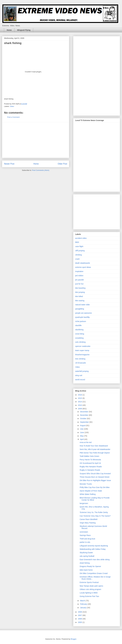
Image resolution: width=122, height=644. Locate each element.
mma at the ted (86, 442)
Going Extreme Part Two (89, 596)
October (83, 419)
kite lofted (79, 296)
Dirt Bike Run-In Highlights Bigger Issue (95, 480)
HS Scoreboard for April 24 (90, 463)
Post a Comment (13, 117)
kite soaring (80, 301)
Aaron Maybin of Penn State (91, 491)
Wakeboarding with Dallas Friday (93, 549)
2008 (80, 612)
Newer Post (9, 164)
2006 (80, 619)
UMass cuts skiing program (90, 589)
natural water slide (82, 305)
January (83, 608)
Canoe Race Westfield (89, 519)
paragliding (80, 309)
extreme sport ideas (83, 267)
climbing (78, 255)
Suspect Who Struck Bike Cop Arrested (95, 474)
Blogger (73, 639)
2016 (80, 395)
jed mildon (79, 276)
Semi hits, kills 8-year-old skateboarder (95, 449)
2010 (80, 405)
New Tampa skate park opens (91, 586)
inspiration (79, 271)
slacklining (79, 330)
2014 (80, 402)
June (82, 432)
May (82, 436)
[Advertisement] (36, 140)
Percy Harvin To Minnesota (90, 460)
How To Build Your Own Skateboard (94, 446)
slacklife (78, 325)
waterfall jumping (82, 371)
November (84, 415)
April (82, 439)
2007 (80, 615)
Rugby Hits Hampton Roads (91, 467)
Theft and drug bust (87, 539)
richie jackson (81, 321)
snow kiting (80, 334)
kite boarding (80, 288)
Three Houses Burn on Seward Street (94, 477)
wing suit (79, 375)
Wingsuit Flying (24, 30)
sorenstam (84, 532)
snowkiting (79, 338)
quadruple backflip (82, 317)
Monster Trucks (86, 484)
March (83, 601)
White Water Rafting (88, 494)
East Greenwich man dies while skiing (95, 560)
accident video (81, 238)
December (84, 412)
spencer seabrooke (83, 346)
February (84, 604)
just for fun (79, 284)
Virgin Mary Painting (88, 523)
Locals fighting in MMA (89, 593)
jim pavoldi (79, 280)
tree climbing (80, 359)
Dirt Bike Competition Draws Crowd (94, 573)
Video (12, 106)
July (82, 429)
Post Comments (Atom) (41, 170)
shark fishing (85, 563)
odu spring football (87, 556)
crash (77, 259)
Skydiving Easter (86, 553)
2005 (80, 622)
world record (80, 380)
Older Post (62, 164)
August (83, 425)
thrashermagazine (82, 355)
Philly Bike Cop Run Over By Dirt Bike (95, 487)
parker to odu (85, 542)
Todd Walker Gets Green (89, 456)
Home (9, 30)
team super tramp (82, 350)
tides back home (86, 570)
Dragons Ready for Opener (90, 566)
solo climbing (80, 342)
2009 (80, 409)
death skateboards (83, 263)
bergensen (84, 503)
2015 (80, 398)
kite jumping (80, 292)
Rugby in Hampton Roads (90, 470)
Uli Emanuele (81, 363)
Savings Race (85, 535)
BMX (77, 242)
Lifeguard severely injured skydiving (94, 546)
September (85, 422)
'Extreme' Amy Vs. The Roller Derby (94, 512)
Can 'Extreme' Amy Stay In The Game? (95, 516)
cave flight (79, 246)
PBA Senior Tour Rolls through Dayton (95, 453)
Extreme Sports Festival (89, 582)
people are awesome (83, 313)
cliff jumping (80, 251)
